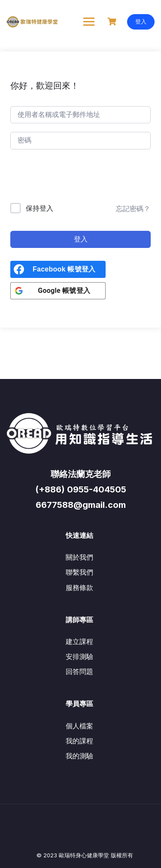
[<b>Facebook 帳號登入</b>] (58, 269)
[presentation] (68, 178)
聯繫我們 (79, 572)
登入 (141, 21)
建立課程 (79, 641)
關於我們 (79, 557)
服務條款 (79, 588)
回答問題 (79, 671)
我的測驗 (79, 756)
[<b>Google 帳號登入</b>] (58, 291)
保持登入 (39, 208)
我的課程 (79, 741)
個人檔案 (79, 726)
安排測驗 (79, 656)
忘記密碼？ (133, 209)
